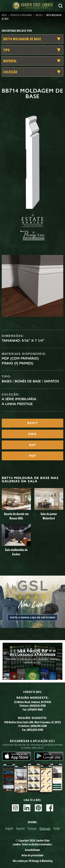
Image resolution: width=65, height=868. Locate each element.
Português (45, 828)
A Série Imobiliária (19, 399)
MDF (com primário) (20, 358)
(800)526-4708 (38, 706)
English (9, 828)
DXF (33, 445)
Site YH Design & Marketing (33, 861)
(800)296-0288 (39, 726)
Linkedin (27, 808)
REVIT (33, 423)
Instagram (15, 808)
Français (32, 828)
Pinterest (38, 808)
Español (20, 828)
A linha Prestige (17, 404)
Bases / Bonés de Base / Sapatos (30, 381)
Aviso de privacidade (32, 855)
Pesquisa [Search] (60, 6)
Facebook (50, 808)
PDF (33, 456)
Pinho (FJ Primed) (18, 363)
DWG (32, 434)
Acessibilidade (32, 850)
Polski (57, 828)
